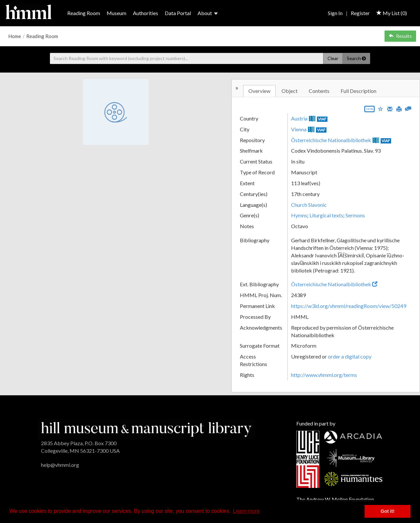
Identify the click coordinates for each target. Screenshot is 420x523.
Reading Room (84, 13)
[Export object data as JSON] (369, 110)
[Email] (390, 108)
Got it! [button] (388, 511)
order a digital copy (350, 356)
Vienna (299, 129)
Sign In (335, 13)
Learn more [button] (246, 511)
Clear (333, 58)
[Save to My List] (381, 109)
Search (356, 58)
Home (15, 36)
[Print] (399, 108)
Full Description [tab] (358, 91)
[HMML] (146, 429)
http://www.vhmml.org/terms (324, 375)
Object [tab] (290, 91)
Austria (299, 118)
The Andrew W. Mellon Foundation (335, 499)
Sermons (355, 215)
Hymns (299, 215)
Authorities (146, 13)
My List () (392, 13)
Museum (116, 13)
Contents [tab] (319, 91)
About (208, 13)
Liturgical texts (326, 215)
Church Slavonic (309, 205)
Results (400, 36)
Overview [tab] (259, 91)
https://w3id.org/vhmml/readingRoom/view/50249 (349, 306)
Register (360, 13)
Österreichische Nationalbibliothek (331, 140)
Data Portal (178, 13)
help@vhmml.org (60, 465)
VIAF (322, 119)
